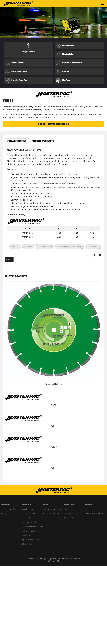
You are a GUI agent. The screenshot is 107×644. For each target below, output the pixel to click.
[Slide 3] (56, 172)
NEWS (46, 583)
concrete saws (93, 324)
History (4, 591)
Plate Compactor (28, 591)
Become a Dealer (92, 587)
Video (3, 596)
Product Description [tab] (17, 219)
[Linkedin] (58, 639)
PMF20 (53, 525)
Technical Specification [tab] (43, 219)
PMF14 (53, 546)
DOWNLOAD (69, 583)
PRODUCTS (27, 583)
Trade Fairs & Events (51, 591)
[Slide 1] (47, 172)
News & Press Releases (52, 587)
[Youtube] (54, 639)
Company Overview (8, 587)
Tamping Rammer (29, 587)
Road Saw (28, 324)
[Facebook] (49, 639)
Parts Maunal (69, 591)
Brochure (68, 587)
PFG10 (53, 483)
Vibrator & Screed (29, 600)
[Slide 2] (51, 172)
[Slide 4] (60, 172)
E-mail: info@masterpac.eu (53, 202)
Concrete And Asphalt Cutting (69, 324)
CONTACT (89, 583)
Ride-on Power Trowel (30, 609)
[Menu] (102, 4)
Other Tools (26, 622)
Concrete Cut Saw (45, 324)
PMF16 (53, 504)
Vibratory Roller (28, 596)
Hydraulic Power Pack (30, 617)
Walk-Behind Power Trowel (32, 604)
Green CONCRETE (54, 462)
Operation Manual (71, 596)
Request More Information (95, 591)
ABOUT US (5, 583)
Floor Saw (15, 324)
